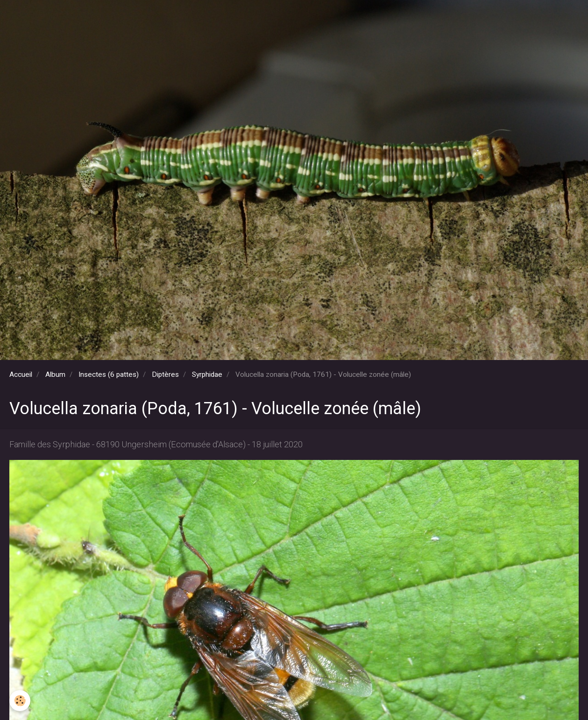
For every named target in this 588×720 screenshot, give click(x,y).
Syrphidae (207, 374)
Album (55, 374)
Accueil (21, 374)
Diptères (165, 374)
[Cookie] (20, 701)
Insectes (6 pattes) (109, 374)
